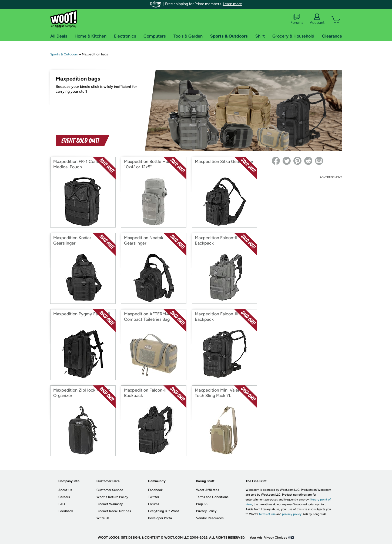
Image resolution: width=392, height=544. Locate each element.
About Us (65, 490)
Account (317, 19)
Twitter (154, 497)
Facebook (155, 490)
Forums (297, 19)
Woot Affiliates (208, 490)
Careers (64, 497)
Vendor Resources (210, 518)
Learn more (232, 4)
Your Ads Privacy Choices (268, 538)
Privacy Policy (206, 511)
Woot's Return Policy (112, 497)
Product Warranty (110, 504)
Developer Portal (160, 518)
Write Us (103, 518)
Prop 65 (202, 504)
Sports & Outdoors (64, 54)
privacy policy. (292, 514)
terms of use (267, 514)
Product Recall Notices (114, 511)
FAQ (62, 504)
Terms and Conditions (212, 497)
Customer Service (110, 490)
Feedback (66, 511)
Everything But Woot (164, 511)
